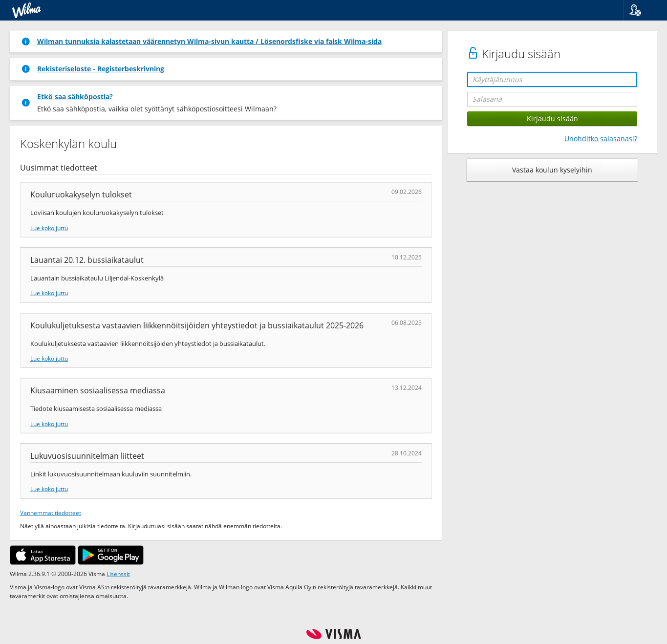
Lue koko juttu (49, 228)
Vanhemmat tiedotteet (51, 513)
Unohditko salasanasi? (601, 139)
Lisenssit (118, 574)
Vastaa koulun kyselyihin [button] (552, 170)
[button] (641, 10)
